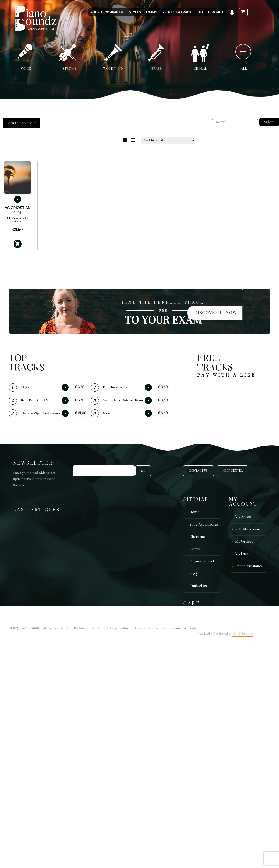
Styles (135, 12)
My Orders (244, 542)
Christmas (198, 537)
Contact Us (199, 471)
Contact (216, 12)
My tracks (243, 554)
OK (143, 471)
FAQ (200, 12)
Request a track (177, 12)
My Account (245, 517)
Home (194, 512)
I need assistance (249, 566)
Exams (152, 12)
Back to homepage (22, 123)
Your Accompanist (107, 12)
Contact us (198, 586)
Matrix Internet (243, 634)
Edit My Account (249, 529)
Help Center (233, 471)
